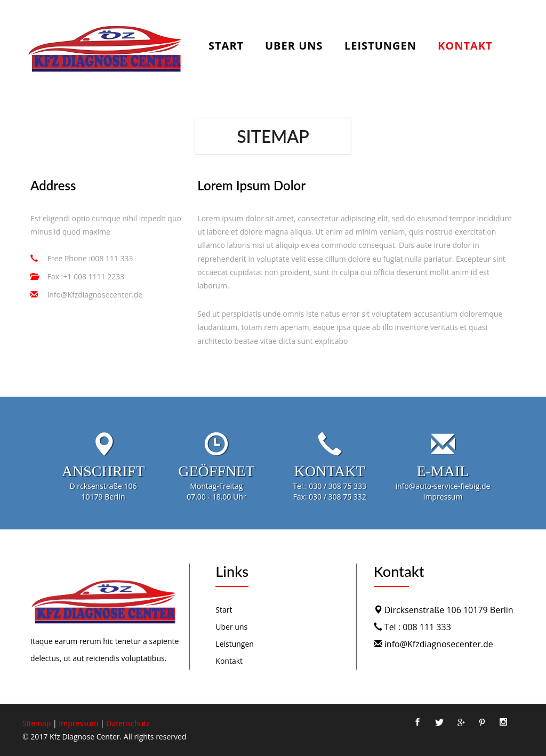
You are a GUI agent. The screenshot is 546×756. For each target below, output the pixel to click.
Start (226, 47)
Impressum (78, 723)
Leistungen (380, 47)
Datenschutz (128, 723)
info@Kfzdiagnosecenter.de (94, 295)
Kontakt (465, 47)
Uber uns (294, 47)
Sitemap (37, 723)
